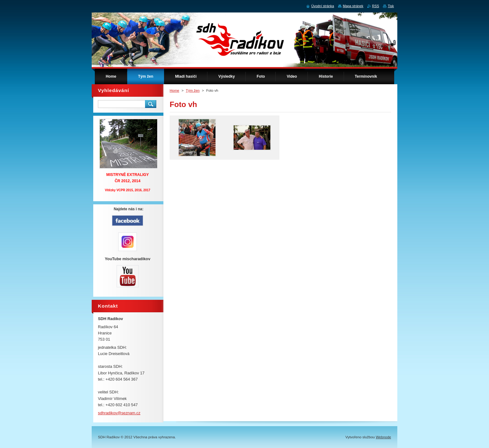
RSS (375, 6)
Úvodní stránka (323, 6)
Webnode (383, 437)
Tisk (391, 6)
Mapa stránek (353, 6)
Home (174, 90)
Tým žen (193, 90)
